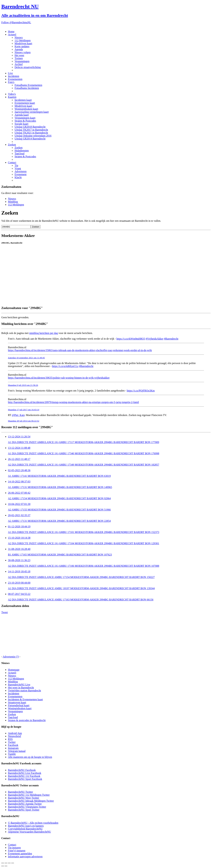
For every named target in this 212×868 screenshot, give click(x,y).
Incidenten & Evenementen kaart (25, 699)
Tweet (5, 612)
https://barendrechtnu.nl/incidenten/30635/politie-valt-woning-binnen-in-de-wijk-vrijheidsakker (59, 378)
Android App (15, 733)
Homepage (14, 670)
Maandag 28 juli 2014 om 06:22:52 (24, 421)
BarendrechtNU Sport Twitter (24, 810)
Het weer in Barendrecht (21, 688)
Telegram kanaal (17, 751)
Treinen (19, 58)
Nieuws (19, 37)
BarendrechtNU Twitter (20, 792)
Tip (16, 165)
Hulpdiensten (22, 151)
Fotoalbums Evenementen (28, 85)
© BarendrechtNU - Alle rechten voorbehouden (33, 823)
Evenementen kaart (25, 103)
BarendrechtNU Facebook (22, 770)
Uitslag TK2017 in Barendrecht (31, 130)
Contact (12, 162)
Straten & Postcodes (25, 121)
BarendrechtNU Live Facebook (25, 773)
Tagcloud (19, 154)
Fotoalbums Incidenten (27, 88)
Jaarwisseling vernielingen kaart (32, 112)
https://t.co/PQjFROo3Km (141, 391)
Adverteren (21, 171)
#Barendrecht (171, 339)
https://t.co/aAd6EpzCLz (65, 366)
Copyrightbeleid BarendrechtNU (25, 829)
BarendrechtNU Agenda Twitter (25, 804)
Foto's (11, 82)
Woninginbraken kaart (26, 109)
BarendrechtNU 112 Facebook (24, 776)
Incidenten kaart (23, 100)
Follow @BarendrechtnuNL (16, 22)
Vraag (18, 168)
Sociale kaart (21, 124)
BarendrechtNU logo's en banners (26, 826)
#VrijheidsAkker (155, 339)
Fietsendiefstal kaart (19, 705)
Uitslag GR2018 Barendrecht (30, 127)
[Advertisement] (101, 296)
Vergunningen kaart (25, 118)
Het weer (19, 55)
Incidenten (14, 76)
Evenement (21, 174)
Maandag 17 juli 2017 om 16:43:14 (24, 410)
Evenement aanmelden (20, 854)
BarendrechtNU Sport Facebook (25, 779)
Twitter (12, 742)
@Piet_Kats (18, 415)
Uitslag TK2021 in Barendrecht (31, 133)
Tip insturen (14, 848)
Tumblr (12, 754)
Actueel (12, 34)
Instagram (13, 748)
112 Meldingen (23, 40)
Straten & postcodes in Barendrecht (27, 720)
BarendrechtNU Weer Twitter (24, 798)
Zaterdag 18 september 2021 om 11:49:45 (26, 358)
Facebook (13, 745)
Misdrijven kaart (23, 43)
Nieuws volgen (23, 52)
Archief (19, 64)
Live (10, 73)
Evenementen (15, 79)
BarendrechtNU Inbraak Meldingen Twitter (31, 801)
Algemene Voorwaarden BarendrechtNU (29, 832)
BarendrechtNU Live (19, 685)
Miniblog (13, 202)
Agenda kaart (22, 115)
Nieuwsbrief (14, 736)
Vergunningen (22, 61)
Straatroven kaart (17, 702)
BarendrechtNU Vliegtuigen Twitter (27, 807)
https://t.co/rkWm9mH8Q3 (131, 339)
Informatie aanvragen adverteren (25, 857)
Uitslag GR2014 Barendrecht (30, 139)
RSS (10, 739)
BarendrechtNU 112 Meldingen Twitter (29, 795)
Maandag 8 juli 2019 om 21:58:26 (23, 385)
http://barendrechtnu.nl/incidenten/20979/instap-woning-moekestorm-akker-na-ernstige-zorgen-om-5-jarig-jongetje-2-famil (73, 402)
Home (11, 31)
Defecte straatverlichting (28, 67)
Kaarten (12, 97)
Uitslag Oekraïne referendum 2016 (33, 136)
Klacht (18, 177)
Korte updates (22, 46)
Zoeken (12, 145)
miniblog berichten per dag (43, 333)
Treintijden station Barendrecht (24, 691)
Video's (12, 94)
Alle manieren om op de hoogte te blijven (30, 757)
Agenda (19, 49)
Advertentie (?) (11, 657)
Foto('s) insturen (17, 851)
